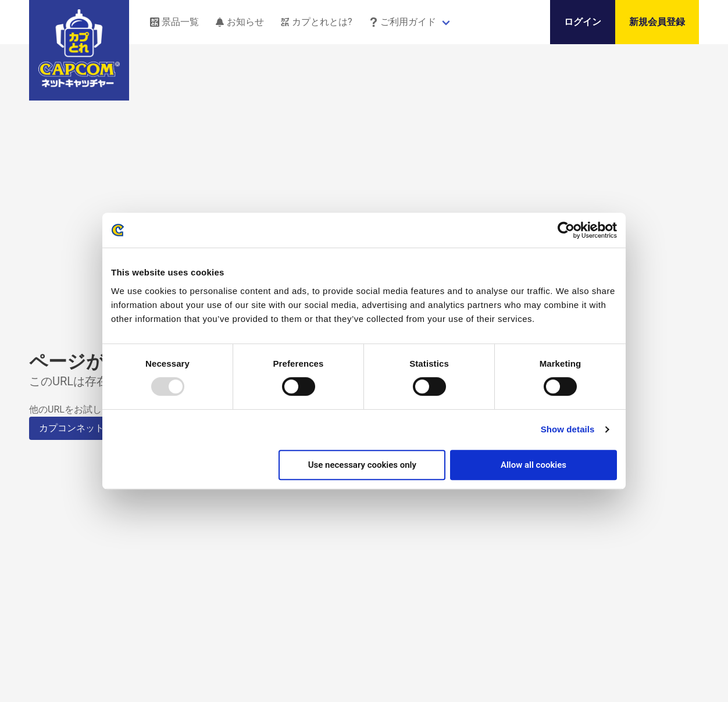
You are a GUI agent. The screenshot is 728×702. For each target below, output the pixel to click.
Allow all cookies (533, 465)
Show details (568, 429)
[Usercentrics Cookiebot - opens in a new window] (566, 230)
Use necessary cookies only (362, 465)
